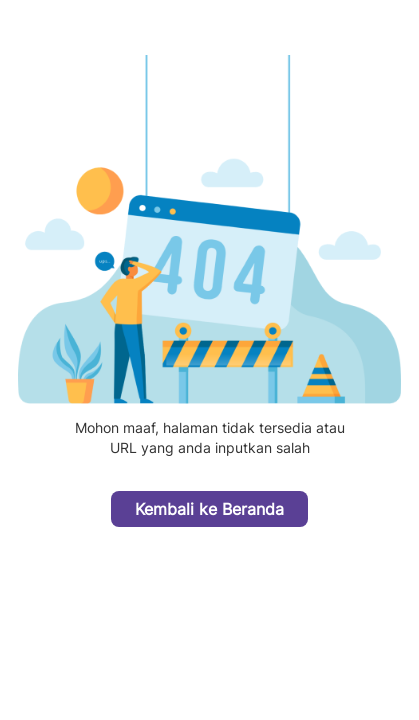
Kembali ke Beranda (209, 509)
